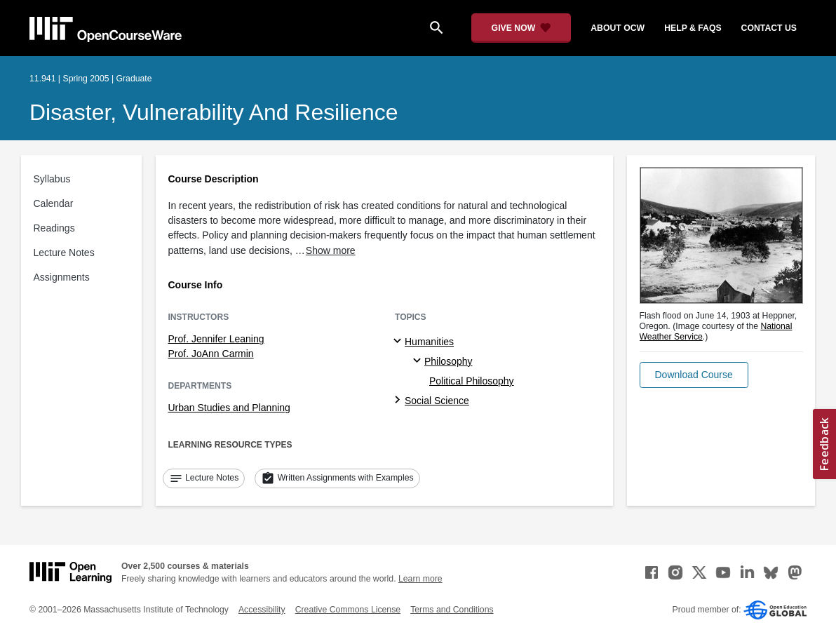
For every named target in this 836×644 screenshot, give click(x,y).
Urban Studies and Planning (229, 408)
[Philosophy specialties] (419, 361)
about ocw (618, 28)
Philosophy (449, 361)
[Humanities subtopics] (399, 342)
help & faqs (693, 28)
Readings (54, 228)
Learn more (420, 579)
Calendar (54, 203)
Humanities (429, 342)
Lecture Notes (64, 253)
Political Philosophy (472, 381)
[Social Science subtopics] (399, 401)
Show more (331, 250)
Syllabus (52, 179)
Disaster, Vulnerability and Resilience (214, 112)
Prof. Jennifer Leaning (216, 339)
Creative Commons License (348, 610)
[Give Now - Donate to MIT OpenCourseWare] (521, 28)
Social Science (437, 401)
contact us (769, 28)
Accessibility (262, 610)
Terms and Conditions (452, 610)
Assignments (62, 277)
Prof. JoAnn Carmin (211, 354)
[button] (694, 375)
